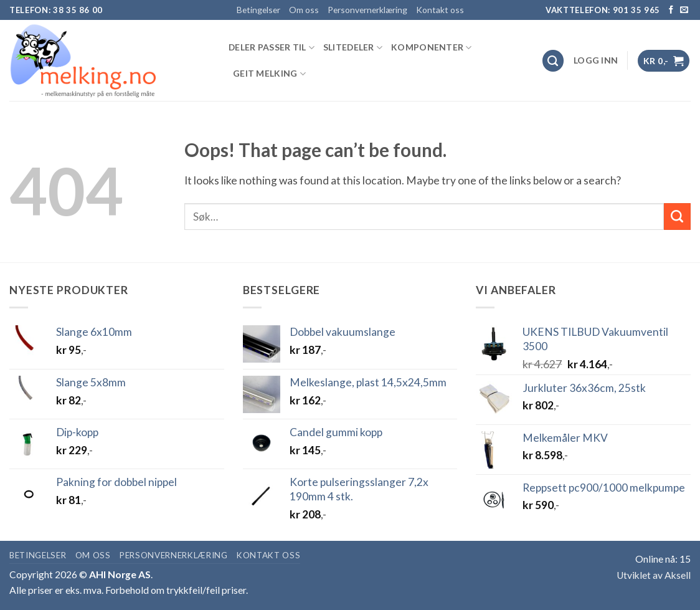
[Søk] (553, 61)
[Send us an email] (684, 10)
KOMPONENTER (432, 48)
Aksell (678, 575)
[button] (596, 60)
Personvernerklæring (367, 10)
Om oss (304, 10)
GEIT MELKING (269, 74)
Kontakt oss (440, 10)
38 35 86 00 (78, 10)
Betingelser (258, 10)
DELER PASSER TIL (272, 48)
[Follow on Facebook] (671, 10)
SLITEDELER (353, 48)
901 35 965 (637, 10)
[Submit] (677, 217)
